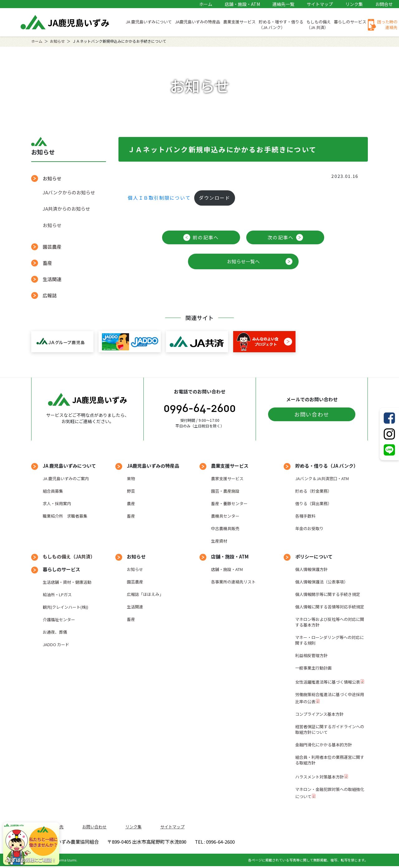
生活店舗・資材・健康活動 (67, 582)
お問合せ (384, 4)
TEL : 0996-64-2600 (290, 843)
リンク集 (354, 4)
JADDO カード (56, 644)
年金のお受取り (309, 528)
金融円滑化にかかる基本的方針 (324, 745)
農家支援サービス (227, 478)
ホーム (206, 4)
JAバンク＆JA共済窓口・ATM (322, 478)
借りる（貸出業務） (313, 503)
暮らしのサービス (350, 22)
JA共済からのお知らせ (66, 209)
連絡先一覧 (283, 4)
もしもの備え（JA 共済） (319, 24)
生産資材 (219, 541)
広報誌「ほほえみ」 (145, 594)
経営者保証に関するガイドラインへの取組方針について (330, 729)
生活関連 (52, 279)
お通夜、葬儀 (55, 632)
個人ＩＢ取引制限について (159, 198)
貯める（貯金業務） (313, 491)
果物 (131, 478)
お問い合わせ (312, 414)
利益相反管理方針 (311, 655)
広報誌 (50, 295)
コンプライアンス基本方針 (319, 714)
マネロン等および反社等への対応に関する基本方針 (330, 622)
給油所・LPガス (57, 595)
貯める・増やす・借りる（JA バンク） (281, 24)
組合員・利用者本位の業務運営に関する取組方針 (330, 760)
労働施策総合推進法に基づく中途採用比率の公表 (330, 698)
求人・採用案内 (57, 503)
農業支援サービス (239, 22)
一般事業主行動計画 (313, 668)
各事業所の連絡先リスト (233, 582)
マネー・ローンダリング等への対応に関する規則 (329, 640)
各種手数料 (305, 516)
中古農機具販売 (225, 528)
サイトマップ (320, 4)
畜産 (47, 263)
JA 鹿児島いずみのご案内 (66, 478)
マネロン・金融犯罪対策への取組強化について (330, 793)
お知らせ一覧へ (243, 261)
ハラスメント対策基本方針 (320, 777)
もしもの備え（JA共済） (69, 556)
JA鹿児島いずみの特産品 (197, 22)
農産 (131, 503)
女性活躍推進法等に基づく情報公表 (328, 682)
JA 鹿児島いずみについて (149, 22)
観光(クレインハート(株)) (65, 607)
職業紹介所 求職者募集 (65, 516)
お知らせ (57, 41)
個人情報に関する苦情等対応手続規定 (330, 607)
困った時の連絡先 (387, 24)
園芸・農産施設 (225, 491)
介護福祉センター (59, 619)
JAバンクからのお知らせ (69, 192)
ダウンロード (215, 198)
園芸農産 (52, 247)
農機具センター (225, 516)
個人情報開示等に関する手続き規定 (328, 594)
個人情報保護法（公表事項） (322, 582)
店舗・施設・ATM (242, 4)
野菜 (131, 491)
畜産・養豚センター (229, 503)
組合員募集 (53, 491)
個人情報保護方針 (311, 569)
